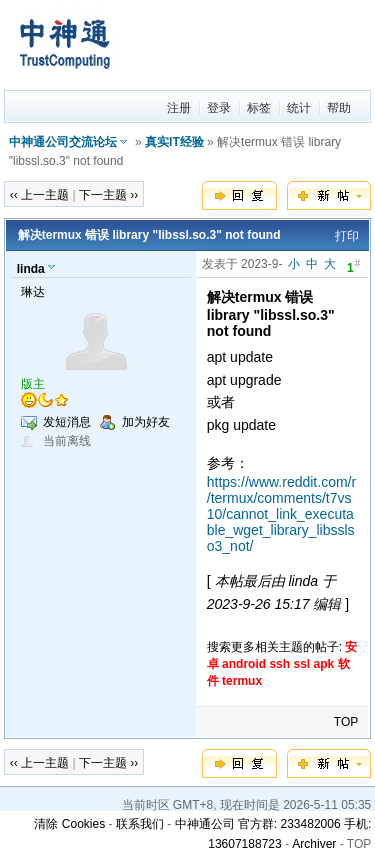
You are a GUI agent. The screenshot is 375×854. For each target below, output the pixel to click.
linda (31, 269)
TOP (346, 722)
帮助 (339, 108)
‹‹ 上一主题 (39, 195)
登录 (219, 108)
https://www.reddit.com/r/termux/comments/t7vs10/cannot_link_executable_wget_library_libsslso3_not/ (281, 514)
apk (324, 664)
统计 (299, 108)
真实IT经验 (174, 142)
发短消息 (67, 422)
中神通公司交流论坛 (63, 142)
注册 (179, 108)
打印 (347, 236)
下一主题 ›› (108, 195)
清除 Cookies (69, 824)
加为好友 (146, 422)
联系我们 (140, 824)
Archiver (314, 844)
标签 (259, 108)
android (244, 664)
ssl (301, 664)
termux (242, 681)
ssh (279, 664)
